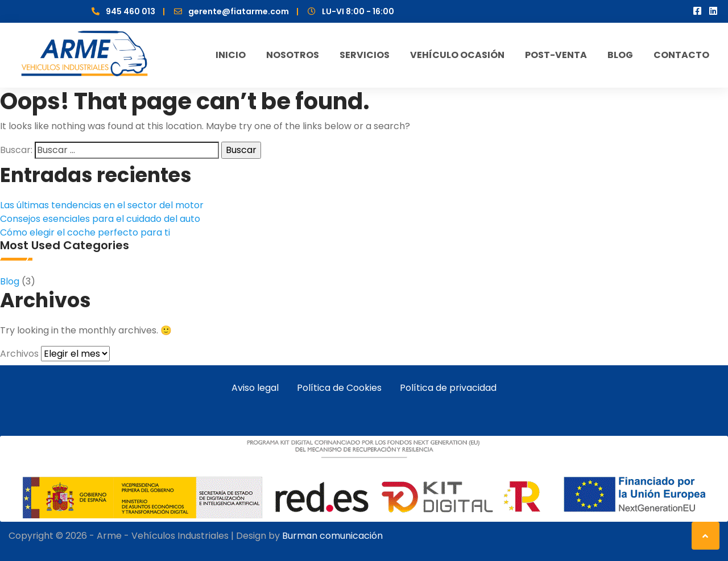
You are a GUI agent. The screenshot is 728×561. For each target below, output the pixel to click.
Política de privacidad (448, 388)
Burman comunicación (332, 536)
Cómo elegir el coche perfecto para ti (85, 232)
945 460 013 (131, 11)
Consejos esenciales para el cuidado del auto (100, 219)
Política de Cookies (339, 388)
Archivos (19, 354)
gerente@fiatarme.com (239, 11)
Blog (10, 281)
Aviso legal (255, 388)
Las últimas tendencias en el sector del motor (102, 205)
